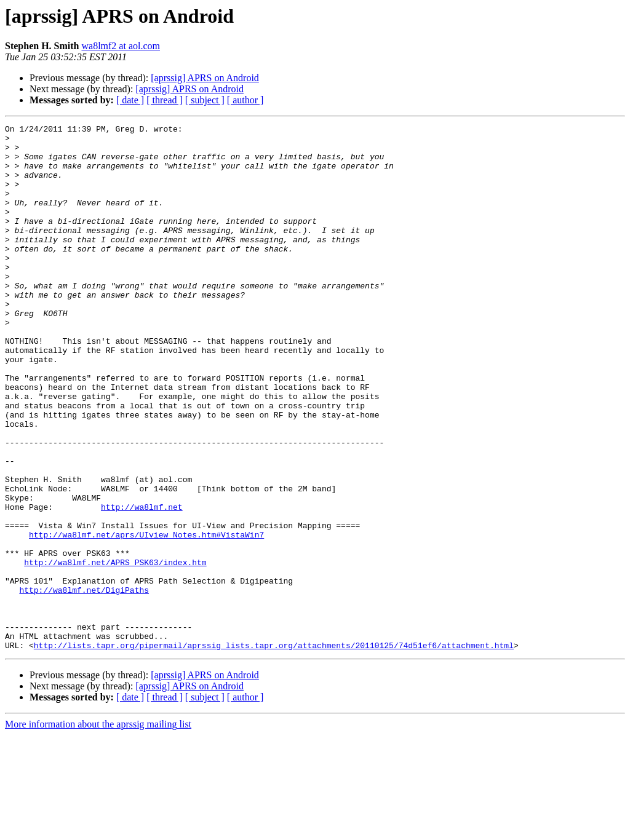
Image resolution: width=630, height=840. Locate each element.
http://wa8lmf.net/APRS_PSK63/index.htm (115, 651)
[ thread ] (165, 100)
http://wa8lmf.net (142, 584)
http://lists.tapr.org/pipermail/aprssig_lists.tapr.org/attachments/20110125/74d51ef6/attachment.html (274, 750)
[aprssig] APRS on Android (205, 78)
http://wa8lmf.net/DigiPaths (84, 684)
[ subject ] (205, 100)
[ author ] (245, 100)
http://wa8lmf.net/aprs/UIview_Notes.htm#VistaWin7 (146, 617)
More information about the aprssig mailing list (98, 829)
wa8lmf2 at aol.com (121, 46)
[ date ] (130, 100)
